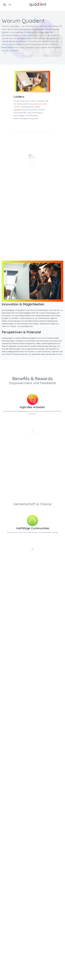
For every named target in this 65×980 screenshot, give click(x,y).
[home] (38, 4)
